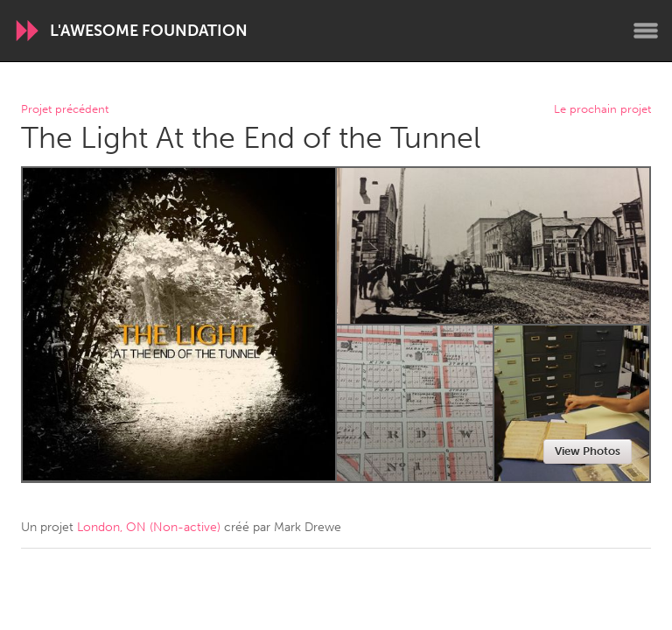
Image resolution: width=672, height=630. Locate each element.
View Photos (588, 451)
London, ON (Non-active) (149, 527)
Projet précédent (65, 110)
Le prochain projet (602, 110)
